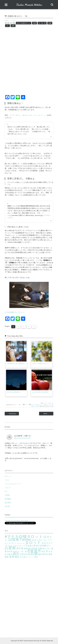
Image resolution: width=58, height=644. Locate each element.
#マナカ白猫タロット (24, 23)
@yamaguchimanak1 (23, 438)
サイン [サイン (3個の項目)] (14, 543)
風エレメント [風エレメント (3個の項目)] (29, 557)
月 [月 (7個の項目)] (47, 551)
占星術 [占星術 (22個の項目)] (10, 548)
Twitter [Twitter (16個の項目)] (25, 539)
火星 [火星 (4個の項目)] (22, 554)
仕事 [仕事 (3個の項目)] (34, 546)
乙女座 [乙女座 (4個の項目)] (29, 546)
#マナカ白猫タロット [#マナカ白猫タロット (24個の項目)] (24, 536)
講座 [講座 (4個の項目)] (7, 557)
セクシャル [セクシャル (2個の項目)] (21, 543)
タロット (8, 476)
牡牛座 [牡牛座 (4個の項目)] (27, 554)
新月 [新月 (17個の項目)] (38, 551)
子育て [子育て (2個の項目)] (49, 549)
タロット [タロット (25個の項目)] (33, 542)
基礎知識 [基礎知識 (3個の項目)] (27, 549)
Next (46, 414)
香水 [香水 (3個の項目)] (36, 557)
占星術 (7, 495)
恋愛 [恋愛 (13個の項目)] (30, 551)
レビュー (8, 487)
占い (6, 491)
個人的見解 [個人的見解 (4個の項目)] (41, 546)
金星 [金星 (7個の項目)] (12, 557)
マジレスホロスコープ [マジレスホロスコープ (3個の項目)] (16, 546)
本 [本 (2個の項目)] (49, 552)
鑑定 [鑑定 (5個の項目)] (17, 557)
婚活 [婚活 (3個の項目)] (44, 549)
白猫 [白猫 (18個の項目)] (34, 554)
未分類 (7, 506)
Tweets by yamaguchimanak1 (17, 521)
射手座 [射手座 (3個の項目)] (10, 551)
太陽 (34, 23)
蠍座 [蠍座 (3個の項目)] (40, 554)
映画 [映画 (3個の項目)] (43, 551)
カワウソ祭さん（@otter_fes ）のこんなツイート (28, 115)
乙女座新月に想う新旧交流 (16, 363)
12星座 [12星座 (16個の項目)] (14, 539)
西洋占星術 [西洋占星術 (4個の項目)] (47, 554)
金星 (13, 26)
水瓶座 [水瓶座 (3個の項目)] (10, 554)
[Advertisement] (29, 61)
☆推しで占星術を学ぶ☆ (40, 363)
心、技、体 (42, 23)
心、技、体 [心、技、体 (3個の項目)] (22, 551)
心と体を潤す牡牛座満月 (40, 392)
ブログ (27, 405)
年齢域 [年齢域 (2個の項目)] (15, 552)
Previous (12, 414)
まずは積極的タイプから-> (15, 312)
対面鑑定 (8, 499)
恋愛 (50, 23)
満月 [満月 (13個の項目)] (16, 554)
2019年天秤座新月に (14, 392)
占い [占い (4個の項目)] (49, 546)
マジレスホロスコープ (13, 484)
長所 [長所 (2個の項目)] (21, 557)
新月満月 (8, 503)
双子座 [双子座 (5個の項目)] (20, 548)
